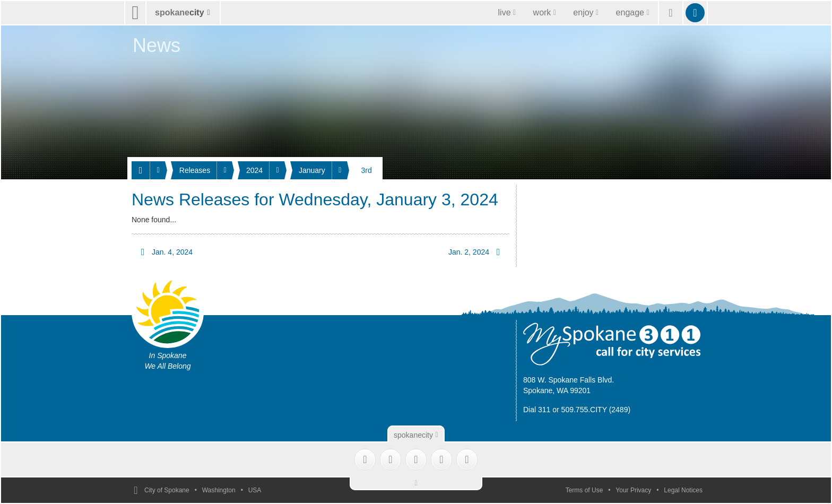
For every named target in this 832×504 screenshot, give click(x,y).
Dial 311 (537, 410)
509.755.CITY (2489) (596, 410)
